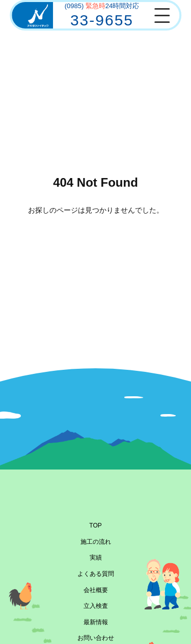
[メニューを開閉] (162, 15)
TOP (95, 525)
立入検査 (96, 606)
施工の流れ (96, 542)
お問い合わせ (96, 638)
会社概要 (96, 590)
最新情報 (96, 622)
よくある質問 (96, 574)
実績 (96, 558)
